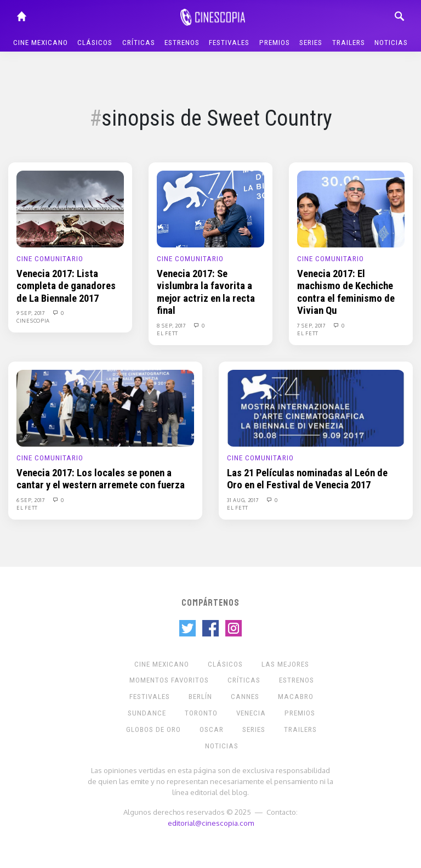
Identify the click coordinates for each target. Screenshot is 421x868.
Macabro (296, 697)
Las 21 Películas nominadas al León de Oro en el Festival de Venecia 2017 (307, 479)
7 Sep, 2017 (312, 325)
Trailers (349, 43)
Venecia (251, 713)
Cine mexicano (41, 43)
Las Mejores (285, 664)
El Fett (167, 333)
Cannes (245, 697)
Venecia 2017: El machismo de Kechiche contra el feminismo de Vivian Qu (346, 292)
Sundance (147, 713)
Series (311, 43)
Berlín (200, 697)
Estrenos (182, 43)
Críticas (139, 43)
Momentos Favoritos (169, 680)
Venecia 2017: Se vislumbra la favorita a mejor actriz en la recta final (206, 292)
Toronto (201, 713)
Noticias (391, 43)
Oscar (212, 729)
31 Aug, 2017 (244, 500)
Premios (275, 43)
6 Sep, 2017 (32, 500)
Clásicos (95, 43)
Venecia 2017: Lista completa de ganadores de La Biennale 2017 (66, 286)
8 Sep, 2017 (172, 325)
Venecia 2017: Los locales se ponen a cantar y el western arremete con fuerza (101, 479)
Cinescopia (33, 320)
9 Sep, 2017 (32, 313)
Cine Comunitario (50, 259)
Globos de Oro (153, 729)
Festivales (229, 43)
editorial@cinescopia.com (211, 823)
